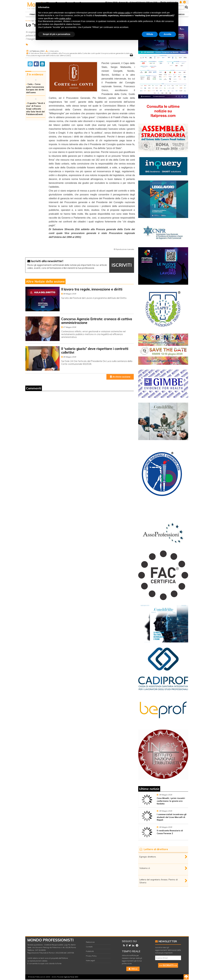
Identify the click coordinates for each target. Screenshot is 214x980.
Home (28, 21)
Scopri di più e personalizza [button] (56, 34)
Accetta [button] (167, 34)
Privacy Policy (91, 956)
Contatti (89, 947)
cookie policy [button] (65, 18)
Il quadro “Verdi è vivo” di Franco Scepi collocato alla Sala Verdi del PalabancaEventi (36, 109)
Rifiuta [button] (150, 34)
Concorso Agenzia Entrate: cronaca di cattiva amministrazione (97, 321)
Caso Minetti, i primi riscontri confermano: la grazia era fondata (171, 801)
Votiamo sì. (145, 868)
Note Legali (90, 960)
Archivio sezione (120, 377)
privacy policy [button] (124, 13)
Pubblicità (90, 951)
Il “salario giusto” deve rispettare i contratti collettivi (95, 351)
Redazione (90, 942)
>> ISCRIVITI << (168, 965)
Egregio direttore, (148, 857)
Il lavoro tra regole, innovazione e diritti (92, 289)
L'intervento (54, 51)
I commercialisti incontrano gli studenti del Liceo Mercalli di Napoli (172, 817)
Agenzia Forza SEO (71, 977)
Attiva (133, 969)
